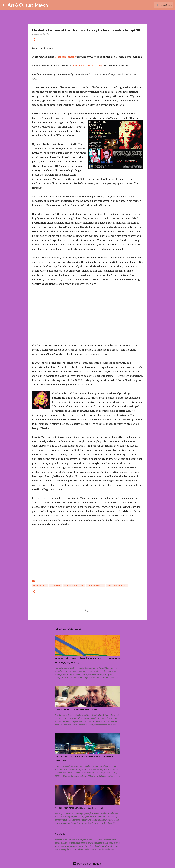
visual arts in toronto (117, 585)
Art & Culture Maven (28, 5)
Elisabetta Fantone (65, 57)
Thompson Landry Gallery (87, 66)
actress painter (40, 585)
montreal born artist (74, 585)
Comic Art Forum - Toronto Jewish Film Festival (76, 710)
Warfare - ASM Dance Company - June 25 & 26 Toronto (79, 808)
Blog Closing (60, 834)
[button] (34, 40)
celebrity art (56, 585)
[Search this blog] (158, 5)
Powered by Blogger (87, 864)
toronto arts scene (95, 585)
